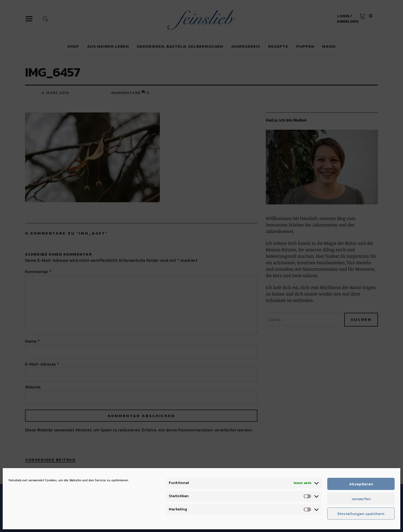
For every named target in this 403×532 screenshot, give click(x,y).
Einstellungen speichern (361, 514)
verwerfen (361, 499)
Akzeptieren (361, 484)
